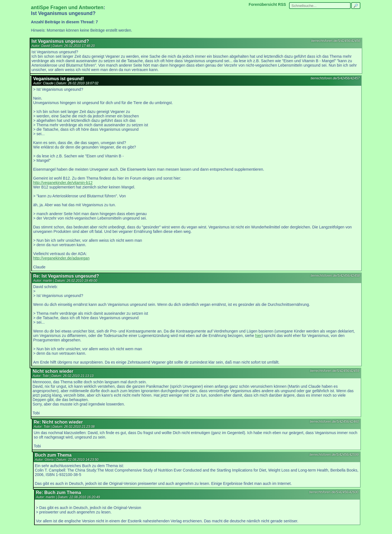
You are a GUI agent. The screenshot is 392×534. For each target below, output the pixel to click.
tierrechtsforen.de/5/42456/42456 (336, 41)
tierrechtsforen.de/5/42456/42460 (334, 422)
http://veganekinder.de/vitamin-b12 (63, 183)
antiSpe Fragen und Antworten (67, 7)
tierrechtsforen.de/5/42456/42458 (335, 276)
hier (258, 336)
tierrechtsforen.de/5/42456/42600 (334, 492)
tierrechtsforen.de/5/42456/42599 (334, 455)
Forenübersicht (263, 4)
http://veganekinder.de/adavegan (61, 258)
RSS (282, 4)
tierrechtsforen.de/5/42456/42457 (335, 78)
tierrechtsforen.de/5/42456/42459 (335, 371)
